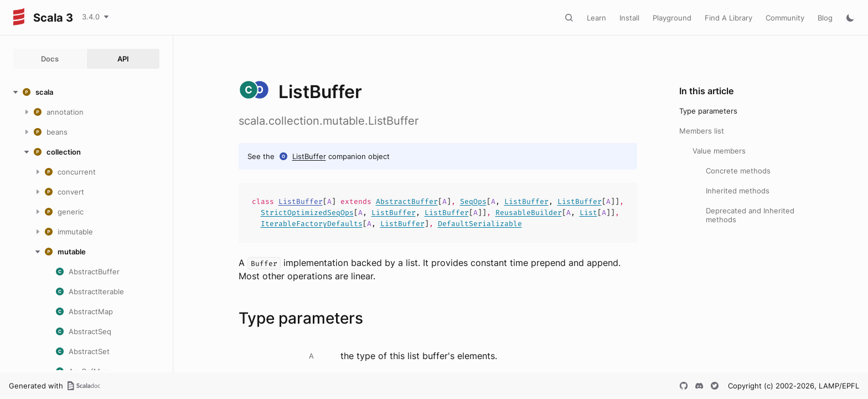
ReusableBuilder (529, 213)
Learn (596, 18)
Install (629, 18)
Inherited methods (738, 191)
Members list (702, 131)
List (588, 213)
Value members (719, 151)
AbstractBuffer (407, 201)
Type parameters (708, 111)
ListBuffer (309, 156)
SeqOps (473, 201)
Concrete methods (738, 171)
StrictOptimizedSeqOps (307, 213)
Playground (672, 18)
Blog (825, 18)
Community (785, 18)
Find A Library (728, 18)
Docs (50, 59)
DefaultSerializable (480, 224)
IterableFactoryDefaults (312, 224)
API (123, 59)
